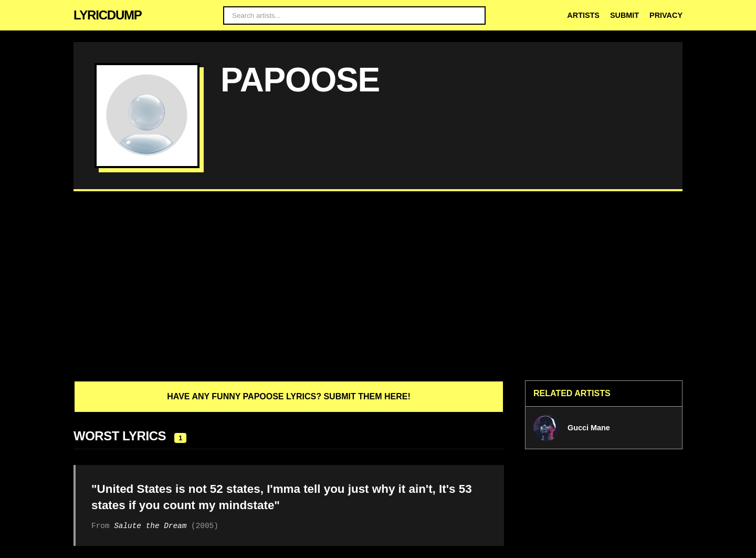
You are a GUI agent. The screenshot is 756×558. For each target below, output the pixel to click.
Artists (583, 15)
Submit (624, 15)
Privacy (666, 15)
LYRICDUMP (108, 15)
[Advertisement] (378, 286)
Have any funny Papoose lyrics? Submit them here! (288, 396)
